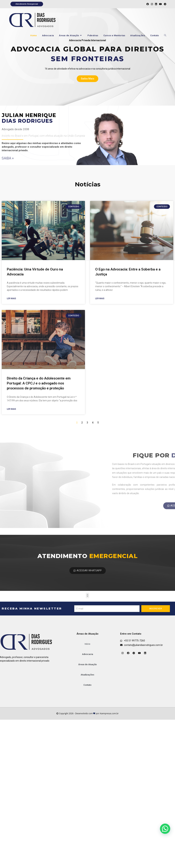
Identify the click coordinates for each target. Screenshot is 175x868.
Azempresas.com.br (109, 713)
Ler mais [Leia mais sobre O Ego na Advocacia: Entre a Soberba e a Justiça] (100, 299)
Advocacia (87, 654)
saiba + (8, 158)
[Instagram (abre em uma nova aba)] (152, 4)
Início (87, 644)
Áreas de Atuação (87, 664)
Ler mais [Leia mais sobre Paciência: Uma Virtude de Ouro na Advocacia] (11, 299)
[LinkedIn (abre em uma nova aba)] (156, 4)
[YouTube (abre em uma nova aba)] (160, 4)
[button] (87, 595)
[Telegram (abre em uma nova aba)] (165, 4)
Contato (87, 685)
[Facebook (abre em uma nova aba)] (148, 4)
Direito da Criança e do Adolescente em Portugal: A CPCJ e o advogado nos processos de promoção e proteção (39, 383)
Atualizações (87, 675)
